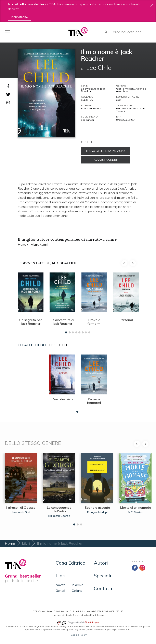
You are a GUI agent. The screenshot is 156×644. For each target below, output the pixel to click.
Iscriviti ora (20, 17)
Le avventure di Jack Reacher (93, 90)
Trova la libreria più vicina (106, 151)
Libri (26, 543)
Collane (77, 591)
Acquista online (106, 160)
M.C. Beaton (136, 512)
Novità (61, 585)
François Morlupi (97, 512)
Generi (60, 591)
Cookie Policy (79, 635)
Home (10, 543)
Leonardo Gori (21, 512)
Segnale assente (97, 507)
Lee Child (58, 345)
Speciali (102, 576)
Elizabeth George (59, 516)
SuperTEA (87, 100)
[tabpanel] (31, 302)
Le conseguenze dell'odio (59, 509)
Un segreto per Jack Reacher (31, 322)
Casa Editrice (70, 563)
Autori (101, 563)
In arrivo (77, 585)
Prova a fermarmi (94, 322)
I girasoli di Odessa (21, 507)
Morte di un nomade (136, 507)
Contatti (103, 588)
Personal (126, 320)
